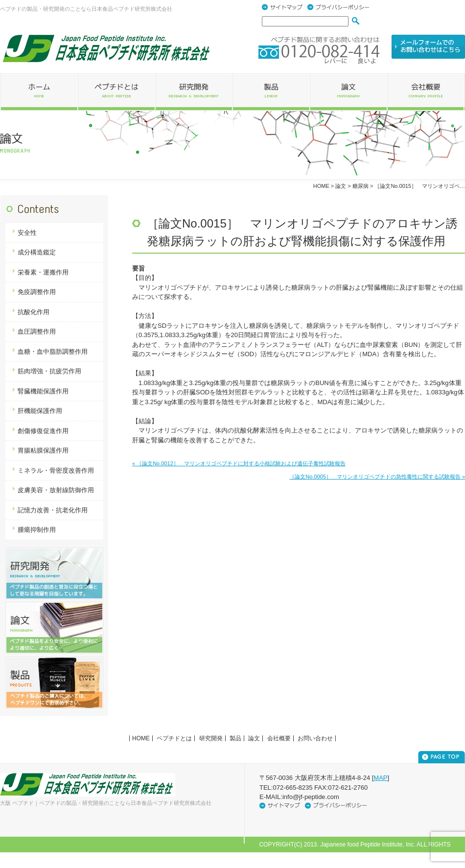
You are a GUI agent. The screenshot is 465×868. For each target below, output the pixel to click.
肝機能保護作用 (40, 411)
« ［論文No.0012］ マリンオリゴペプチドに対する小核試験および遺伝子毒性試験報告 (239, 463)
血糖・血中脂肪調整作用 (53, 352)
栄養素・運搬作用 (43, 272)
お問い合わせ (315, 738)
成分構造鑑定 (37, 252)
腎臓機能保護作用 (43, 391)
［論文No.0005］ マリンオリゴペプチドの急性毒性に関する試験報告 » (377, 477)
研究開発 (211, 738)
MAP (380, 778)
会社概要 (279, 738)
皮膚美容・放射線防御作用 (56, 490)
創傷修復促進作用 (43, 431)
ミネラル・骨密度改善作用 (56, 470)
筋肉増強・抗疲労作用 (49, 371)
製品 (235, 738)
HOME (321, 186)
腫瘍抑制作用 (37, 530)
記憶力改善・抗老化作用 (53, 510)
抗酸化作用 (34, 312)
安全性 (27, 233)
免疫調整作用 (37, 292)
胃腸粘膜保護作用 (43, 450)
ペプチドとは (174, 738)
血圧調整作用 (37, 331)
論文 (254, 738)
